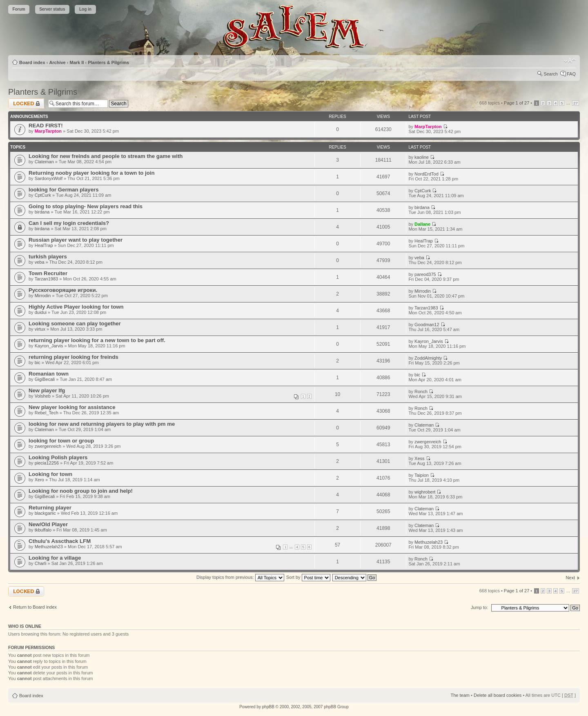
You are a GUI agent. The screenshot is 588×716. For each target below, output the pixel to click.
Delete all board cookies (498, 695)
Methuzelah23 (49, 547)
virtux (40, 329)
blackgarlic (45, 513)
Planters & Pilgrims (108, 62)
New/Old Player (48, 524)
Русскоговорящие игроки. (63, 290)
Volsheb (43, 396)
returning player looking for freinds (73, 357)
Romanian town (49, 374)
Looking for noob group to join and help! (81, 491)
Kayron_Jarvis (49, 346)
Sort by (308, 577)
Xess (419, 458)
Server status (52, 9)
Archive (57, 62)
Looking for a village (55, 558)
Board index (32, 62)
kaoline (422, 157)
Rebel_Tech (47, 413)
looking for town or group (61, 441)
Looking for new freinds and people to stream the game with (106, 156)
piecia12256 (47, 463)
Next (570, 578)
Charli (41, 563)
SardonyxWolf (49, 178)
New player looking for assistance (72, 407)
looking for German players (63, 190)
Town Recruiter (48, 273)
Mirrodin (43, 296)
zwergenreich (48, 446)
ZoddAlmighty (428, 358)
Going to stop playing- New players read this (86, 206)
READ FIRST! (46, 126)
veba (40, 262)
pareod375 (425, 274)
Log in (85, 9)
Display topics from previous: (240, 577)
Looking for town (50, 474)
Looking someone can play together (75, 324)
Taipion (422, 475)
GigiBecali (45, 379)
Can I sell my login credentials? (69, 223)
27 (576, 103)
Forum (19, 9)
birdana (42, 212)
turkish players (48, 257)
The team (460, 695)
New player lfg (47, 390)
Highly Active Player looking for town (76, 307)
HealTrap (44, 245)
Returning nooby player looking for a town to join (91, 173)
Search (551, 74)
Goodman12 (427, 325)
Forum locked (26, 103)
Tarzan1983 (47, 279)
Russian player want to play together (76, 240)
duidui (41, 312)
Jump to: (479, 607)
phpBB (268, 707)
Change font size (570, 61)
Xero (39, 480)
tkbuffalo (43, 530)
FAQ (571, 74)
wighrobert (425, 492)
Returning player (50, 508)
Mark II (77, 62)
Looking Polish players (58, 457)
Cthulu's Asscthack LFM (60, 541)
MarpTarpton (48, 131)
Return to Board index (35, 607)
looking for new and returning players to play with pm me (102, 424)
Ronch (421, 391)
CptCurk (43, 195)
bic (38, 362)
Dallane (422, 224)
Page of (517, 103)
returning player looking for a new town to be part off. (97, 340)
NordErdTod (427, 174)
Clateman (44, 162)
